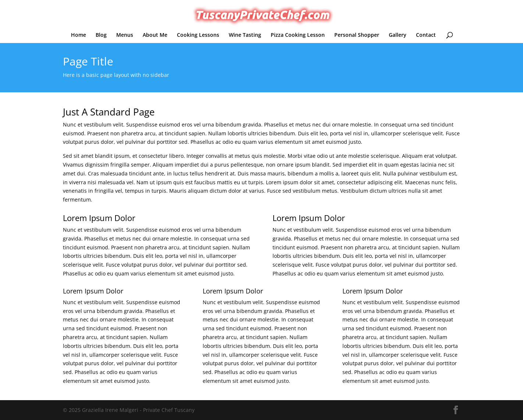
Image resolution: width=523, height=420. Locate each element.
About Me (155, 35)
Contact (426, 35)
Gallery (398, 35)
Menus (125, 35)
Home (79, 35)
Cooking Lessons (198, 35)
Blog (101, 35)
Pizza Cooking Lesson (298, 35)
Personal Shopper (357, 35)
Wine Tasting (245, 35)
